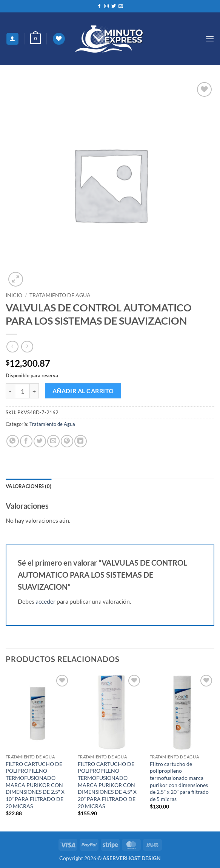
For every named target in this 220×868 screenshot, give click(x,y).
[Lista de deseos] (59, 39)
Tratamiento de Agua (60, 295)
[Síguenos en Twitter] (114, 6)
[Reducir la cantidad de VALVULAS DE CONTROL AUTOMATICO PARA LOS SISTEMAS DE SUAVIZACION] (10, 391)
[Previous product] (27, 347)
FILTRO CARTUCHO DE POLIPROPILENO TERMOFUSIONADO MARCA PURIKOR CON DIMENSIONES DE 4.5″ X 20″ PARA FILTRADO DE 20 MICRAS (107, 785)
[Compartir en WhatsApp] (13, 441)
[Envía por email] (53, 441)
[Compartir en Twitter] (40, 441)
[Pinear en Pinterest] (67, 441)
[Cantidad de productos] (22, 391)
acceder (45, 601)
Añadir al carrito (83, 391)
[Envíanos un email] (121, 6)
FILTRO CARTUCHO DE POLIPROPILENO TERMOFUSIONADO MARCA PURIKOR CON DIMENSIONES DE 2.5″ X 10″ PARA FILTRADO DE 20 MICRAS (35, 785)
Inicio (14, 295)
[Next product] (12, 347)
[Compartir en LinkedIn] (81, 441)
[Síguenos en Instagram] (106, 6)
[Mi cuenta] (12, 39)
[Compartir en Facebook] (26, 441)
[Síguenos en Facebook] (99, 6)
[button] (35, 39)
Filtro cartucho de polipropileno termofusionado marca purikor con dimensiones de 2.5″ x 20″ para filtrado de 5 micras (179, 782)
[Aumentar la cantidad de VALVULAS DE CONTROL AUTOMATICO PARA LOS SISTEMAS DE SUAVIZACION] (34, 391)
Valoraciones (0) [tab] (28, 486)
